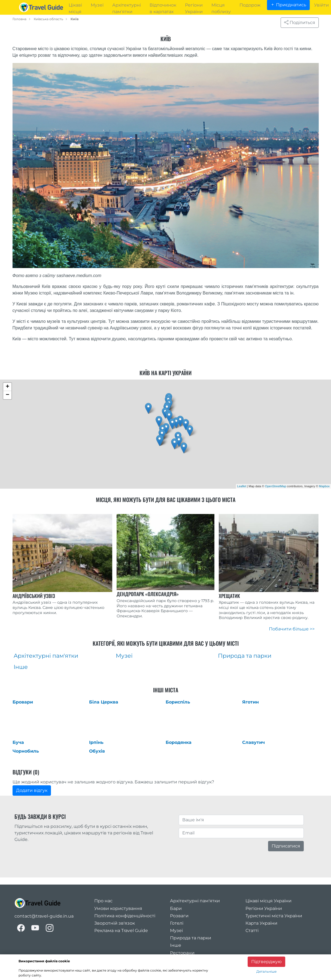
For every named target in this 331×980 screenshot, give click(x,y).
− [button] (7, 395)
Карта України (261, 923)
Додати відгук (32, 790)
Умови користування (118, 908)
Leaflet (242, 486)
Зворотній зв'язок (115, 923)
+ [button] (7, 387)
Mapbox (324, 486)
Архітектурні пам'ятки (195, 901)
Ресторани (182, 953)
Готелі (177, 923)
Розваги (179, 916)
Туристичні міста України (274, 916)
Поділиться (300, 22)
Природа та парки (191, 938)
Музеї (176, 931)
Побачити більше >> (292, 629)
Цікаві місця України (268, 901)
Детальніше (266, 971)
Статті (252, 931)
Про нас (103, 901)
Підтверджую (266, 962)
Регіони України (264, 908)
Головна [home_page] (19, 19)
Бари (176, 908)
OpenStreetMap (276, 486)
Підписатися (286, 846)
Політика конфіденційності (125, 916)
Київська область (48, 19)
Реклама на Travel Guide (121, 931)
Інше (176, 945)
